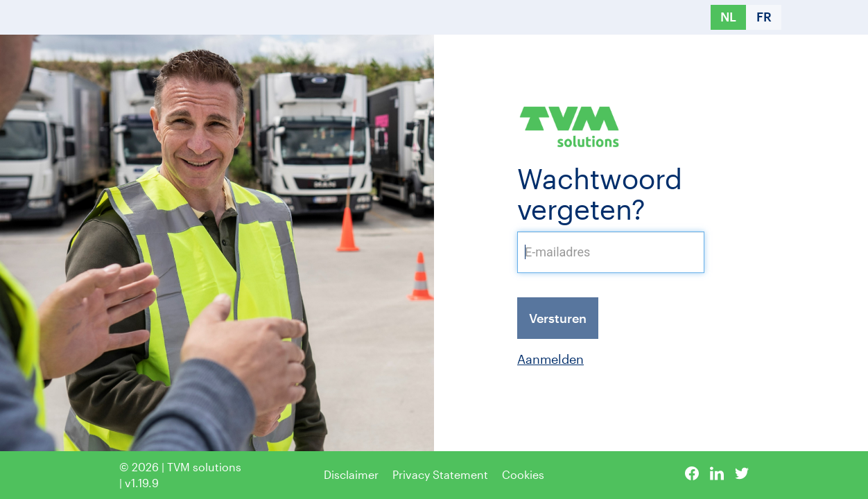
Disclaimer (351, 474)
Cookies (523, 474)
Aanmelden (550, 359)
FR (764, 17)
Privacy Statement (440, 474)
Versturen (558, 318)
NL (728, 17)
